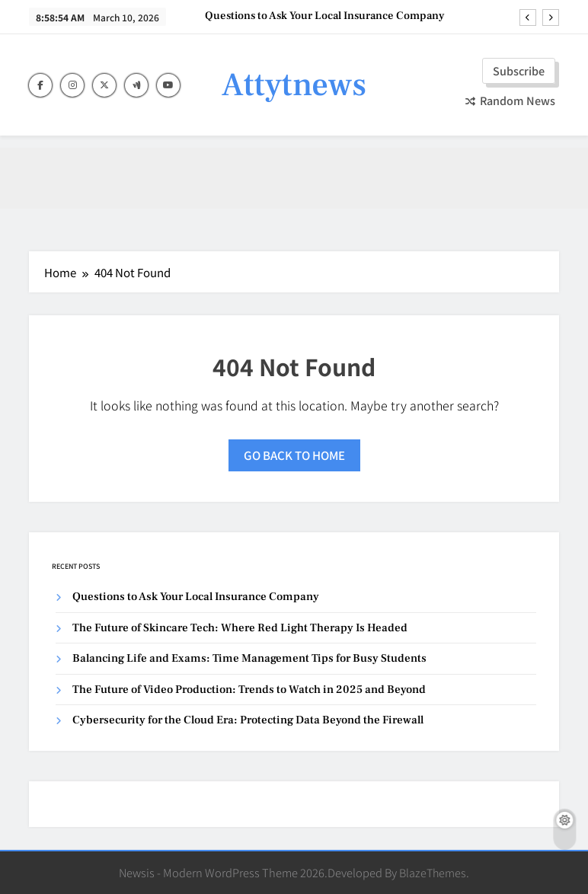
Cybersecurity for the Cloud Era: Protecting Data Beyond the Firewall (248, 720)
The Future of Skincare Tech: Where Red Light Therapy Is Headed (240, 628)
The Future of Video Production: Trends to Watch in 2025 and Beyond (249, 690)
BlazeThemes (433, 872)
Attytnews (294, 85)
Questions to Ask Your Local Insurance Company (325, 16)
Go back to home (294, 455)
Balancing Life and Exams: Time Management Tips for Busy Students (249, 658)
